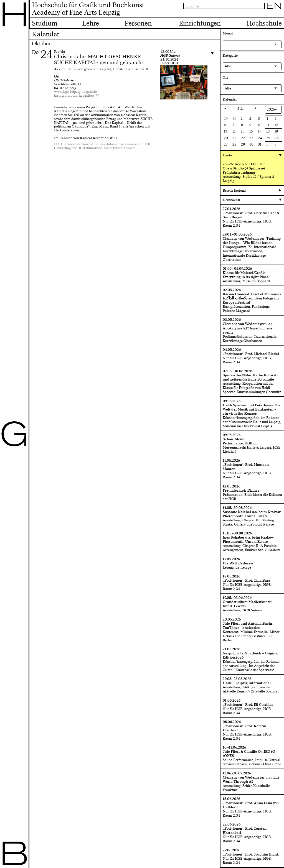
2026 (271, 109)
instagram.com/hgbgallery (75, 96)
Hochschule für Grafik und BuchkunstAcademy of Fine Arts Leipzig (88, 9)
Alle (228, 66)
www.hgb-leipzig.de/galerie (75, 92)
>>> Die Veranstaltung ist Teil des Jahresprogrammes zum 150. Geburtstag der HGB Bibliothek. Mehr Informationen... (103, 146)
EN (274, 6)
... (226, 44)
